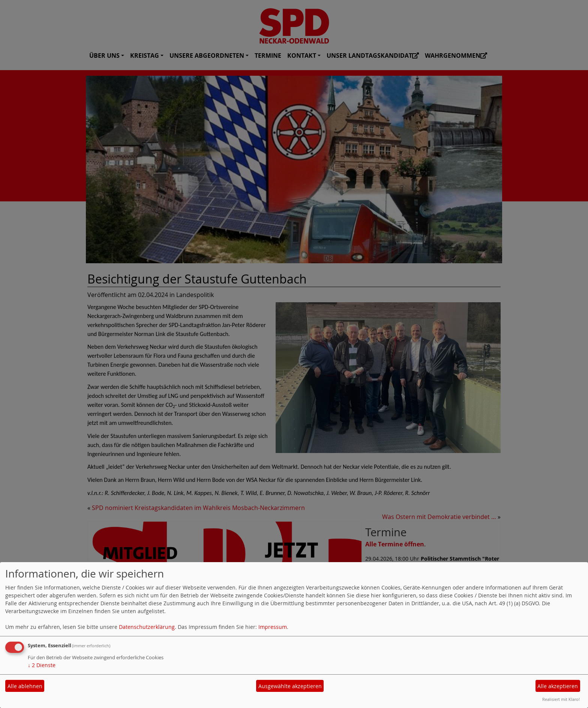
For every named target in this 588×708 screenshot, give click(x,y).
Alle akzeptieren (558, 686)
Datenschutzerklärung (147, 627)
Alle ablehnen (25, 686)
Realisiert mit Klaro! (561, 699)
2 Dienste (42, 665)
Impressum (273, 627)
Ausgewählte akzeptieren (290, 686)
